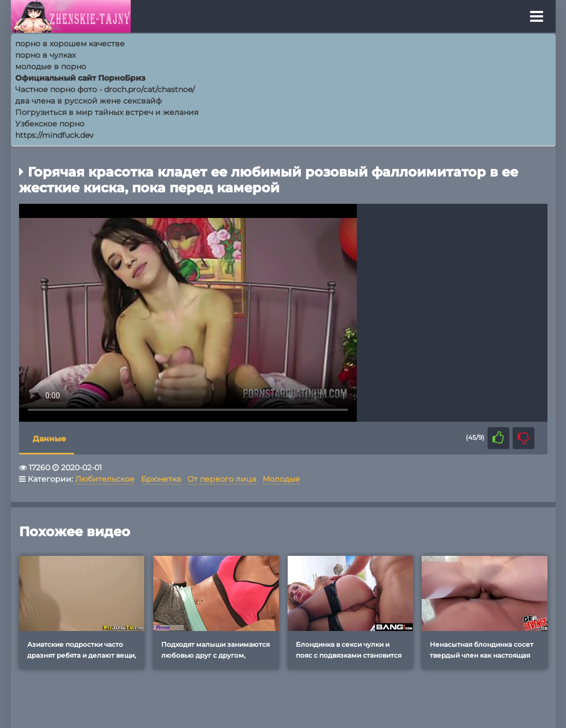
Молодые (281, 479)
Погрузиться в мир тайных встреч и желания (107, 112)
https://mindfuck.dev (54, 135)
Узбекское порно (50, 124)
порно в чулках (45, 55)
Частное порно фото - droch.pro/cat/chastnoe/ (105, 89)
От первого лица (222, 479)
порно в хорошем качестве (70, 44)
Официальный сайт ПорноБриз (80, 78)
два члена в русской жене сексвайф (89, 101)
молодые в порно (51, 66)
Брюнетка (161, 479)
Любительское (105, 479)
